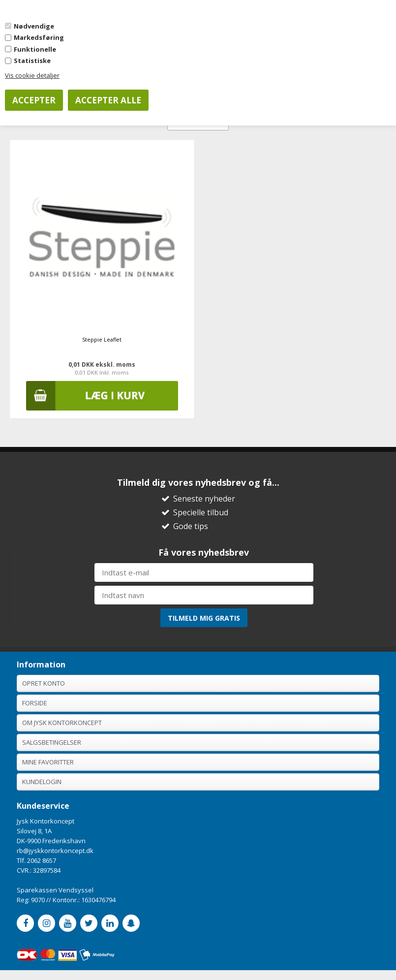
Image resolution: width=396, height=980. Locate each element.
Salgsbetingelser (52, 742)
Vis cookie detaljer (32, 75)
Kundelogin (42, 782)
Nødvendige (34, 26)
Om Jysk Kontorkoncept (62, 723)
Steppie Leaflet (102, 339)
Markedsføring (39, 37)
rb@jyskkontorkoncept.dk (55, 851)
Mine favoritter (48, 762)
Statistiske (32, 61)
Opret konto (44, 683)
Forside (35, 703)
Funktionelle (35, 49)
